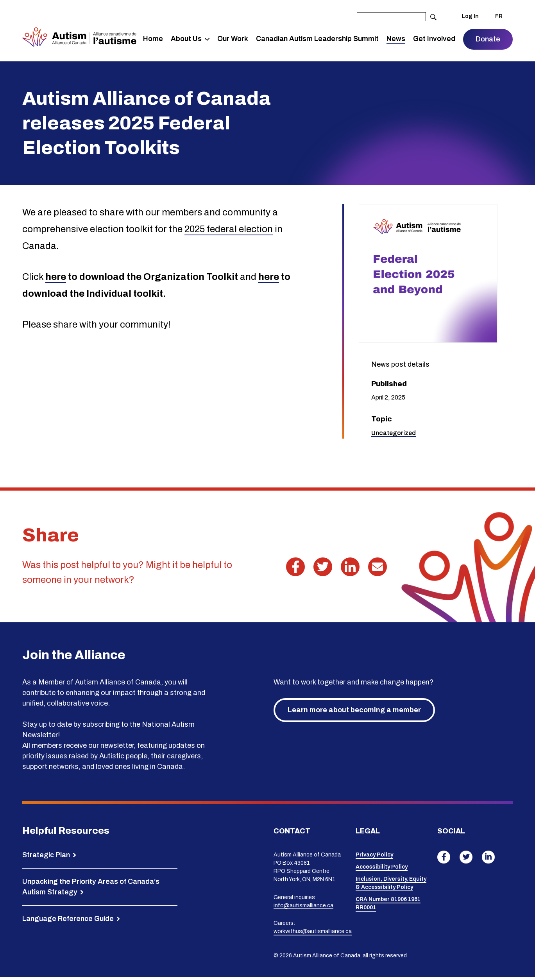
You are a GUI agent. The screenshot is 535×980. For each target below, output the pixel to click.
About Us (187, 35)
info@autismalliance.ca (303, 908)
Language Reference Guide (68, 921)
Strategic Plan (46, 858)
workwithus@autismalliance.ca (313, 934)
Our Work (227, 40)
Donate (488, 41)
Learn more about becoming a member (354, 713)
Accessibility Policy (382, 870)
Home (154, 40)
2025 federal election (229, 232)
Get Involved (428, 40)
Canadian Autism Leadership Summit (305, 40)
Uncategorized (394, 436)
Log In (470, 17)
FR (499, 17)
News (396, 40)
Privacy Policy (374, 858)
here (56, 280)
